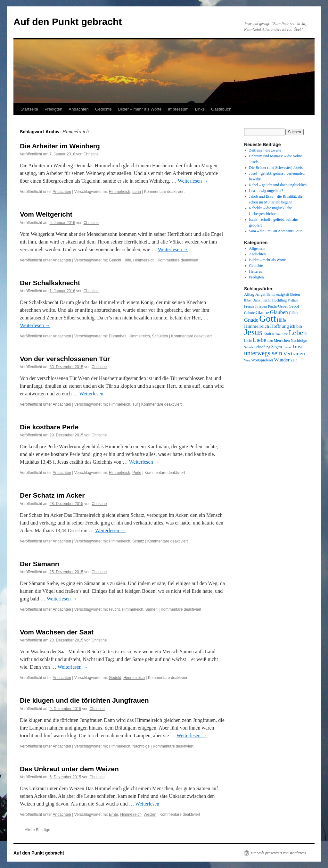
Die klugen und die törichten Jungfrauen (84, 700)
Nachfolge (141, 746)
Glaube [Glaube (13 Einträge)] (262, 312)
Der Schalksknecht (50, 283)
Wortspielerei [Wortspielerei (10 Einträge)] (262, 360)
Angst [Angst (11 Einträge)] (260, 294)
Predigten (53, 109)
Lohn (137, 192)
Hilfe (127, 260)
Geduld (115, 678)
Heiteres (256, 271)
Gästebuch (221, 109)
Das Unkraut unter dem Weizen (69, 769)
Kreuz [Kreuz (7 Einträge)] (276, 334)
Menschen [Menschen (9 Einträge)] (282, 341)
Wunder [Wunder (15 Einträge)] (282, 360)
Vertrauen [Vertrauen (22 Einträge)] (294, 353)
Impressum (178, 109)
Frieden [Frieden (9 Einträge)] (261, 306)
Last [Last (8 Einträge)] (285, 334)
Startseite (29, 109)
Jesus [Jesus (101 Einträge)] (253, 332)
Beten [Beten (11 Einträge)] (295, 294)
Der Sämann (40, 564)
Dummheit (118, 336)
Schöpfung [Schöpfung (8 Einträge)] (262, 347)
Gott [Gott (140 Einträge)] (267, 318)
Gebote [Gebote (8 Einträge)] (249, 313)
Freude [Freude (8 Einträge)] (249, 306)
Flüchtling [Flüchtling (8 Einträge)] (279, 300)
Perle (137, 473)
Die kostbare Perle (49, 427)
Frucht (114, 609)
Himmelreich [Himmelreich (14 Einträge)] (257, 326)
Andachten (79, 109)
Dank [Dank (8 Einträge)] (256, 300)
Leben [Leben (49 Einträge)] (298, 333)
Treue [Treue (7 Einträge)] (287, 347)
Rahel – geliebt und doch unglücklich (278, 185)
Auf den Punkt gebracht (68, 22)
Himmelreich (120, 192)
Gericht (115, 260)
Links (200, 109)
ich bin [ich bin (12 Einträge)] (296, 326)
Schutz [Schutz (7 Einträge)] (249, 347)
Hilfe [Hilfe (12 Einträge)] (281, 320)
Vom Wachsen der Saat (57, 632)
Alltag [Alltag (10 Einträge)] (249, 294)
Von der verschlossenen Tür (65, 359)
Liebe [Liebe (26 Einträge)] (259, 340)
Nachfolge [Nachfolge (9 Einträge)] (299, 341)
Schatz (138, 541)
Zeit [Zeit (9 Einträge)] (294, 360)
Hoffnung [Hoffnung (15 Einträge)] (279, 326)
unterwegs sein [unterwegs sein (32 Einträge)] (263, 353)
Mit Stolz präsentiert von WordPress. (279, 853)
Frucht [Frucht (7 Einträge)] (273, 306)
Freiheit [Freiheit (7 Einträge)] (293, 300)
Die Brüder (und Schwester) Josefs (276, 168)
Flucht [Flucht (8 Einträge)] (266, 300)
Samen (152, 609)
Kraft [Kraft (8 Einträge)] (267, 334)
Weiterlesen (193, 181)
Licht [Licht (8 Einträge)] (248, 341)
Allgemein (257, 248)
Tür (135, 404)
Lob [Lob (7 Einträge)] (270, 341)
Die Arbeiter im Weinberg (60, 146)
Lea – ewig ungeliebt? (266, 191)
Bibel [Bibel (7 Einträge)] (248, 300)
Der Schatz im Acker (52, 495)
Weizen (150, 814)
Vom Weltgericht (46, 214)
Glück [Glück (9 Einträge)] (294, 313)
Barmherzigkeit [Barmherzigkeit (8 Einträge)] (278, 294)
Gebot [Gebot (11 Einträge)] (294, 306)
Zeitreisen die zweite (265, 150)
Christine (91, 154)
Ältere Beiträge (35, 830)
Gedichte (103, 109)
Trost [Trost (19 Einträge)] (297, 347)
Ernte (114, 814)
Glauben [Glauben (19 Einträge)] (279, 312)
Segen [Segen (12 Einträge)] (276, 347)
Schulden (160, 336)
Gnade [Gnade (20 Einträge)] (251, 320)
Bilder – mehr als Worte (140, 109)
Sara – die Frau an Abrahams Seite (276, 231)
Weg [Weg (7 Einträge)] (247, 360)
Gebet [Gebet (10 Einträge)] (283, 306)
